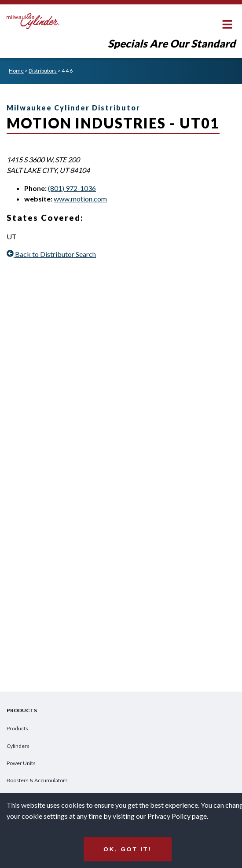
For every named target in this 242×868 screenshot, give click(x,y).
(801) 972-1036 (72, 188)
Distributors (43, 71)
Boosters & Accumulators (37, 780)
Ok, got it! (127, 849)
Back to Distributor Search (51, 254)
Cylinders (18, 746)
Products (17, 728)
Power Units (21, 763)
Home (16, 71)
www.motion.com (80, 199)
